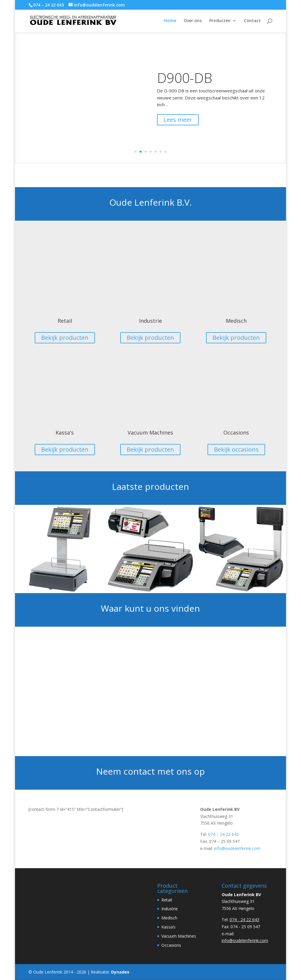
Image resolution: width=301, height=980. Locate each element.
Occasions (236, 432)
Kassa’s (168, 927)
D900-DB (185, 80)
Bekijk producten (65, 338)
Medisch (236, 321)
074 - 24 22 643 (244, 920)
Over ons (193, 21)
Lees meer (178, 122)
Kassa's (65, 432)
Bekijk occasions (236, 449)
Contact (252, 21)
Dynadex (120, 972)
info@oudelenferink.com (237, 848)
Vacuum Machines (150, 432)
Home (170, 21)
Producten (220, 21)
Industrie (150, 321)
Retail (65, 321)
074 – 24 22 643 (223, 834)
